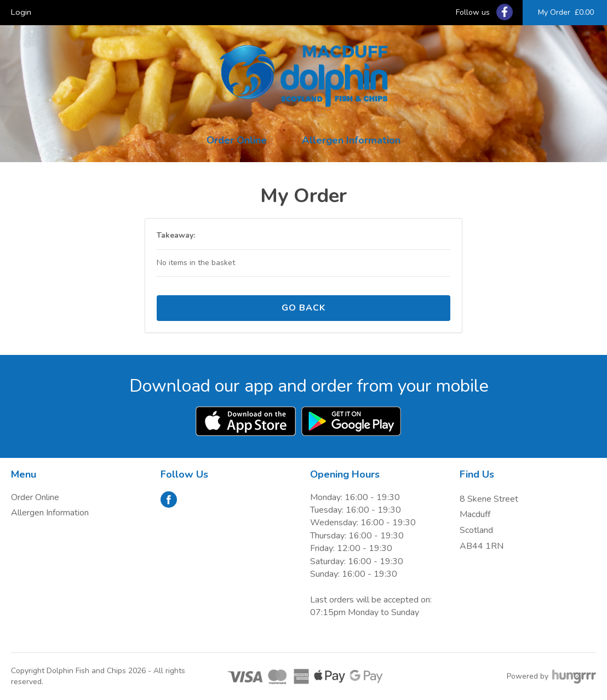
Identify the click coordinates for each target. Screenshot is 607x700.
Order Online (237, 140)
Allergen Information (351, 140)
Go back (303, 308)
